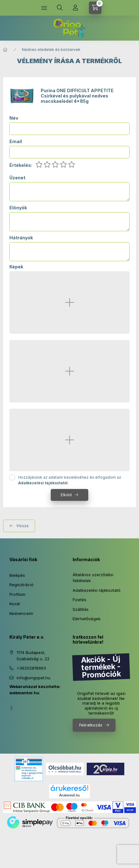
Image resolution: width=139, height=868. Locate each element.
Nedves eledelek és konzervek (51, 50)
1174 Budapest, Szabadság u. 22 (33, 656)
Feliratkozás (91, 725)
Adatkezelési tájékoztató (97, 590)
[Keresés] (60, 8)
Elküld (66, 495)
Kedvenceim (21, 613)
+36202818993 (31, 668)
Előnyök (18, 208)
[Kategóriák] (44, 8)
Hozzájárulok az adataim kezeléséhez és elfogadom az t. (70, 480)
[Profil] (75, 8)
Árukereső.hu (69, 795)
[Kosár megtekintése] (95, 8)
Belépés (17, 575)
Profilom (17, 594)
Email (16, 142)
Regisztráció (21, 585)
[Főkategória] (5, 50)
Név (14, 118)
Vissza (22, 526)
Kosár (15, 604)
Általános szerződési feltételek (93, 578)
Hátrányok (21, 238)
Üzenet (17, 178)
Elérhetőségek (87, 619)
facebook (11, 708)
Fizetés (80, 600)
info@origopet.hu (33, 678)
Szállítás (81, 609)
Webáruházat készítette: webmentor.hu (35, 690)
